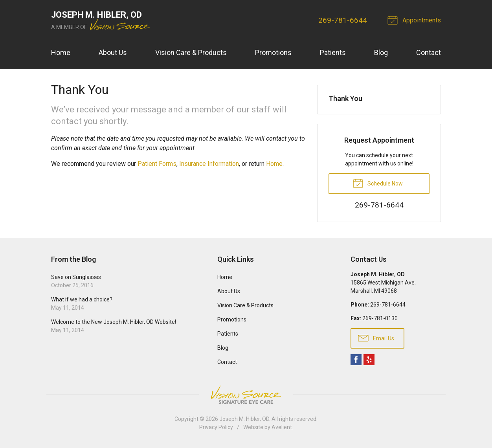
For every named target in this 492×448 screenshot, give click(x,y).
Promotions (273, 52)
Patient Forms (157, 164)
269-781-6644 (343, 20)
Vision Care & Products (191, 52)
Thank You (345, 98)
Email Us (376, 338)
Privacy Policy (216, 427)
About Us (113, 52)
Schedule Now (378, 183)
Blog (381, 52)
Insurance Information (209, 164)
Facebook (356, 360)
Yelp (369, 360)
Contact (429, 52)
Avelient (282, 427)
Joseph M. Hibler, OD (244, 419)
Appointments (415, 20)
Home (61, 52)
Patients (333, 52)
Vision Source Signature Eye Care (246, 395)
